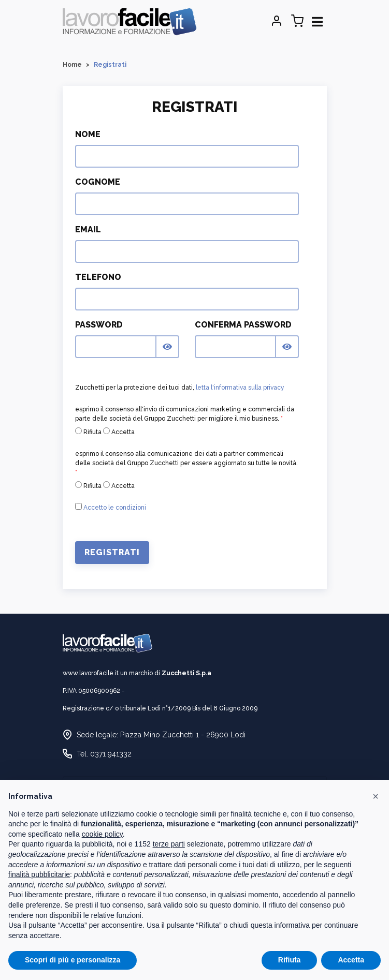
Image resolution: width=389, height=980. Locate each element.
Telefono (98, 277)
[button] (376, 796)
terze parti (169, 844)
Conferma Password (243, 325)
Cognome (98, 182)
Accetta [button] (351, 960)
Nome (88, 134)
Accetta (119, 432)
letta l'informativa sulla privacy (240, 388)
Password (99, 325)
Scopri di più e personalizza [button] (73, 960)
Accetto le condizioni (115, 508)
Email (88, 229)
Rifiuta (88, 432)
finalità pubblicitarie (39, 874)
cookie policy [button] (102, 834)
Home (72, 65)
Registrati (112, 552)
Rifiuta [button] (290, 960)
